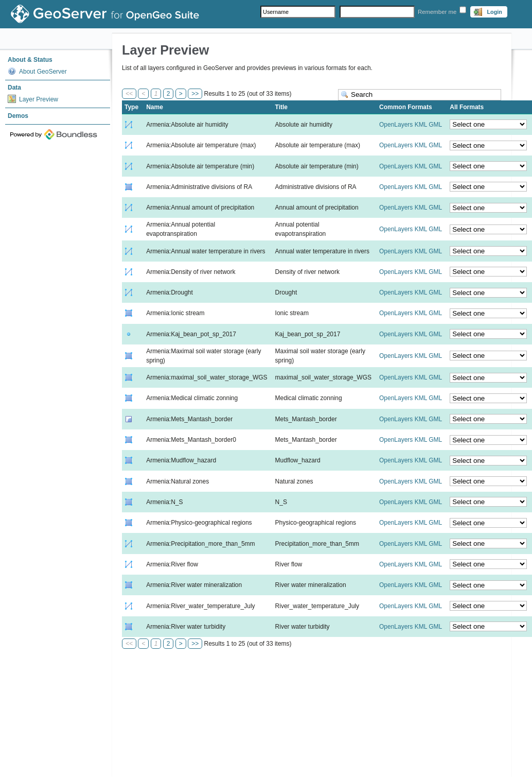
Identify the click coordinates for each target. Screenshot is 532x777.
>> (195, 94)
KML (421, 125)
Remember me (437, 12)
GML (435, 125)
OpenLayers (396, 125)
